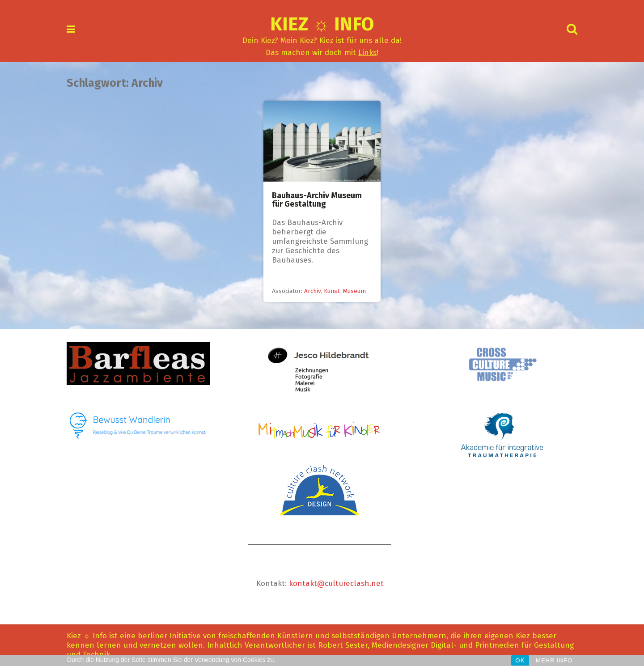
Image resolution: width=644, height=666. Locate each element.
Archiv (312, 291)
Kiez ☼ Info (322, 24)
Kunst (332, 291)
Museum (354, 291)
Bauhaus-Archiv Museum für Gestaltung (317, 200)
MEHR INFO (554, 660)
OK (520, 660)
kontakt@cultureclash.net (336, 583)
